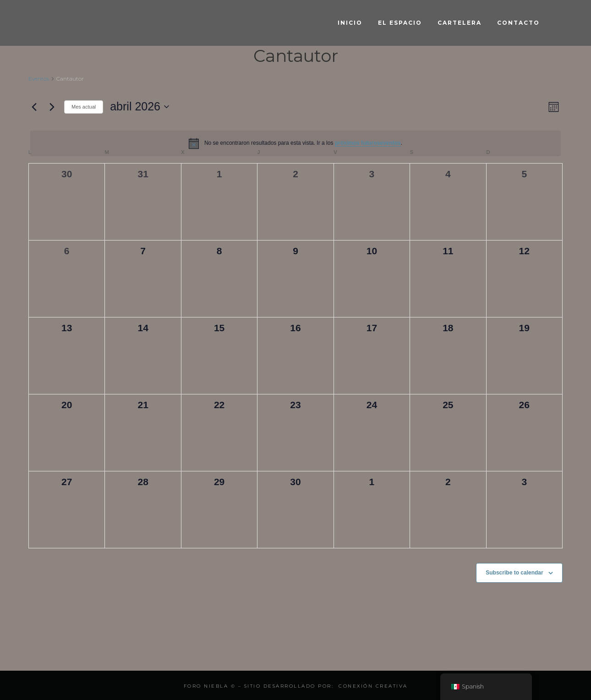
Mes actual (84, 107)
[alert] (295, 143)
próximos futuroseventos (368, 143)
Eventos (39, 79)
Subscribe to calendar (514, 573)
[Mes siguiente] (52, 107)
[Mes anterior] (34, 107)
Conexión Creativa (373, 686)
